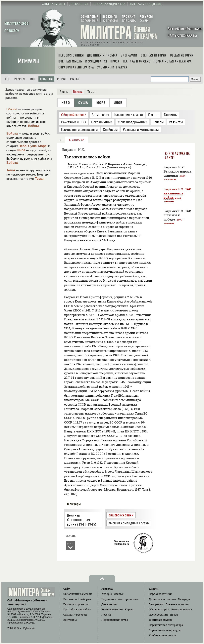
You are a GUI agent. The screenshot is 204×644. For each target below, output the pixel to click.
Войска (12, 133)
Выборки (46, 79)
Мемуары (28, 61)
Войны (12, 109)
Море (42, 146)
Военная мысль (182, 609)
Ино (33, 79)
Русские (20, 79)
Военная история (177, 604)
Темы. (40, 179)
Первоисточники (160, 594)
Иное (21, 150)
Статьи (75, 79)
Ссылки (75, 615)
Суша (32, 146)
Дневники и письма (162, 599)
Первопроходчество (115, 620)
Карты (129, 609)
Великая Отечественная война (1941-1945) (82, 520)
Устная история (112, 609)
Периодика (109, 599)
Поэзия (106, 615)
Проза (174, 615)
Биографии (170, 180)
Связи (61, 79)
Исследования (158, 615)
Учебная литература (162, 635)
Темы (11, 170)
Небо (23, 146)
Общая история (159, 609)
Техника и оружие (161, 620)
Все (7, 79)
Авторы (107, 594)
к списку (77, 140)
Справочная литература (165, 630)
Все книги (77, 599)
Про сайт (77, 609)
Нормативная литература (166, 625)
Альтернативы (128, 599)
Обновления (78, 594)
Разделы (76, 604)
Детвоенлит (109, 604)
